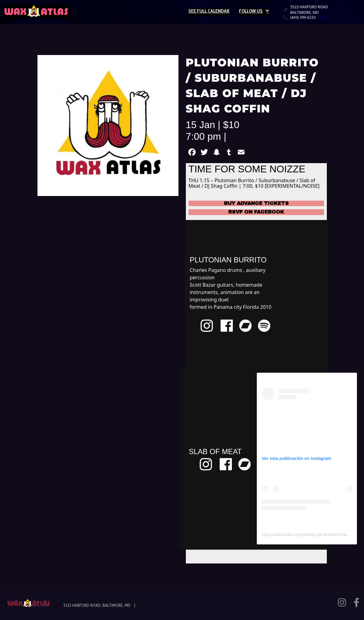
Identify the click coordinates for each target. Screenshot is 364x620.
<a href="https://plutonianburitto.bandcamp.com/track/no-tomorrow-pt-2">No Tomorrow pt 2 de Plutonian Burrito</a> (292, 293)
